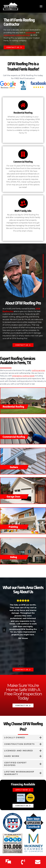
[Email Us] (38, 862)
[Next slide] (42, 630)
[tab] (20, 666)
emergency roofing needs (23, 376)
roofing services (38, 370)
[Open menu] (41, 6)
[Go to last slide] (4, 630)
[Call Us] (23, 862)
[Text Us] (8, 862)
